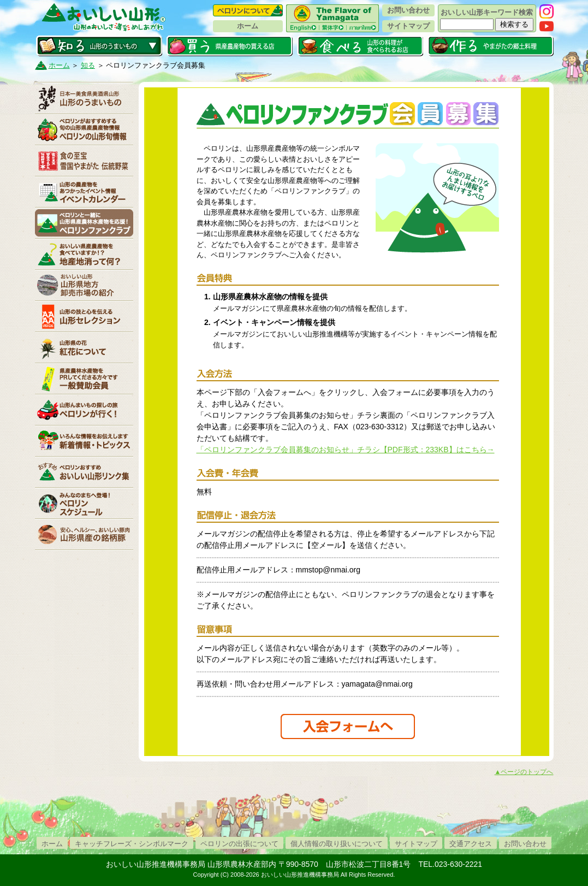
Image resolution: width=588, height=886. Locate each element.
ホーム (248, 26)
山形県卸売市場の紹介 (84, 285)
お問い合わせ (408, 10)
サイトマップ (408, 26)
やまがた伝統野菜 (84, 161)
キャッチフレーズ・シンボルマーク (132, 844)
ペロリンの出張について (239, 844)
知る (99, 46)
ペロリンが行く (84, 410)
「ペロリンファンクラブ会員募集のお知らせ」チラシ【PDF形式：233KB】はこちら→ (346, 450)
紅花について (84, 347)
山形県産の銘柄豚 (84, 534)
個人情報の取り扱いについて (337, 844)
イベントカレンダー (84, 192)
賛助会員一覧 (84, 379)
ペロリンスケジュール (84, 503)
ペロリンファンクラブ (84, 223)
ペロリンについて (248, 10)
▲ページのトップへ (524, 772)
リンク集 (84, 472)
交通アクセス (471, 844)
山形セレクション (84, 316)
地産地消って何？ (84, 254)
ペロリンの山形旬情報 (84, 129)
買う (230, 46)
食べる (360, 46)
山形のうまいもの (84, 98)
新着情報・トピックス (84, 441)
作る (491, 46)
